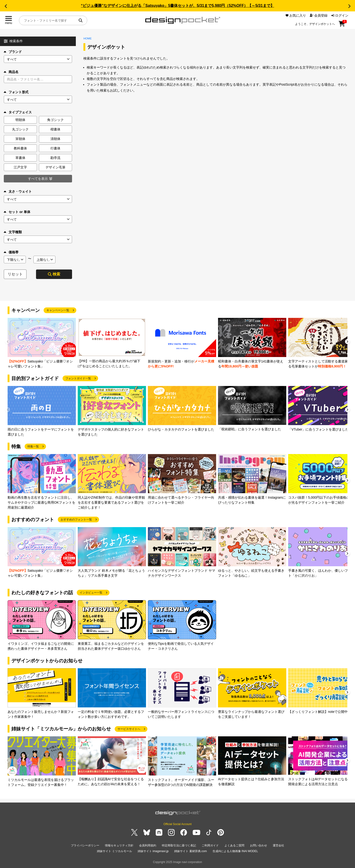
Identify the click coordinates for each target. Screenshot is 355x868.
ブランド (13, 52)
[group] (42, 343)
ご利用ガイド (210, 845)
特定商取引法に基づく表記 (179, 845)
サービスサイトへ (129, 729)
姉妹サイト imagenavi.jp (153, 851)
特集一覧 (33, 446)
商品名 (11, 72)
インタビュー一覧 (91, 593)
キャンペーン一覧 (58, 310)
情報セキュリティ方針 (119, 845)
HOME (88, 38)
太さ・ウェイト (18, 191)
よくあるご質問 (234, 845)
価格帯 (11, 252)
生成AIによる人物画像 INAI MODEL (235, 851)
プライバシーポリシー (85, 845)
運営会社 (278, 845)
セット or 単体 (17, 212)
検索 (54, 274)
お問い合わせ (259, 845)
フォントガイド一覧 (78, 378)
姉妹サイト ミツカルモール (114, 851)
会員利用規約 (148, 845)
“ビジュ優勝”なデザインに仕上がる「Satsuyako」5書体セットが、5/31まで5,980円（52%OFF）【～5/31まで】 (177, 6)
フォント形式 (16, 92)
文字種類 (13, 232)
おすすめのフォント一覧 (76, 520)
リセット (15, 274)
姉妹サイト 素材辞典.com (190, 851)
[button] (6, 6)
